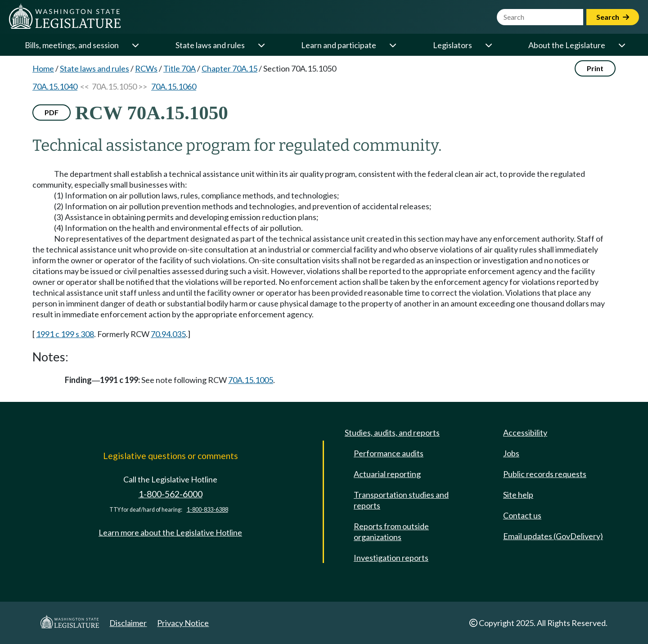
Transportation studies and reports (401, 500)
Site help (518, 495)
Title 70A (180, 68)
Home (43, 68)
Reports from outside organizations (391, 531)
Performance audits (389, 453)
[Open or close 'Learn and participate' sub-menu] (392, 45)
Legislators (452, 45)
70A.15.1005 (251, 380)
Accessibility (525, 432)
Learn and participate (339, 45)
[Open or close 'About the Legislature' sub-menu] (621, 45)
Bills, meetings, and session (72, 45)
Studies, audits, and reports (392, 432)
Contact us (522, 515)
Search (613, 17)
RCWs (146, 68)
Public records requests (545, 474)
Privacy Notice (183, 623)
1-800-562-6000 (171, 494)
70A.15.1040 (55, 86)
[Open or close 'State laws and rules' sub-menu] (261, 45)
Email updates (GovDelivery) (553, 536)
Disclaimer (128, 623)
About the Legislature (567, 45)
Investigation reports (391, 558)
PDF (52, 112)
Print (595, 68)
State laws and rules (210, 45)
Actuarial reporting (387, 474)
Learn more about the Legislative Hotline (170, 532)
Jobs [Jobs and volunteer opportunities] (511, 453)
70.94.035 (168, 334)
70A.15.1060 (174, 86)
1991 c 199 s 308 (65, 334)
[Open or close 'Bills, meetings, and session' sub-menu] (135, 45)
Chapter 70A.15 (229, 68)
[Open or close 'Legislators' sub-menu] (488, 45)
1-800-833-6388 (207, 510)
